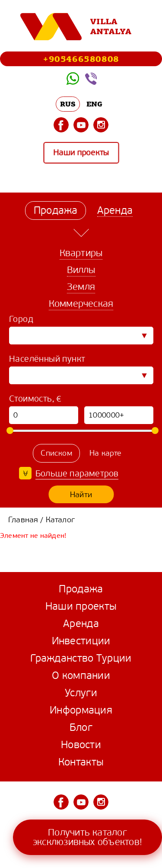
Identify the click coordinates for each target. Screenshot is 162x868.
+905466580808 (81, 59)
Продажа (81, 589)
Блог (81, 727)
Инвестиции (81, 641)
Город (21, 319)
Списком (56, 453)
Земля (81, 287)
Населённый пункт (47, 359)
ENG (95, 104)
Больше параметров (77, 474)
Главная (23, 520)
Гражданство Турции (81, 658)
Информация (81, 710)
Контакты (81, 762)
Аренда (81, 624)
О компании (81, 675)
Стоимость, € (35, 399)
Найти (81, 495)
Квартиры (81, 253)
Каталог (60, 520)
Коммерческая (81, 304)
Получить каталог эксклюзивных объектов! (87, 837)
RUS (68, 104)
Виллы (81, 270)
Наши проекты (81, 153)
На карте (106, 453)
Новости (81, 745)
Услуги (81, 693)
